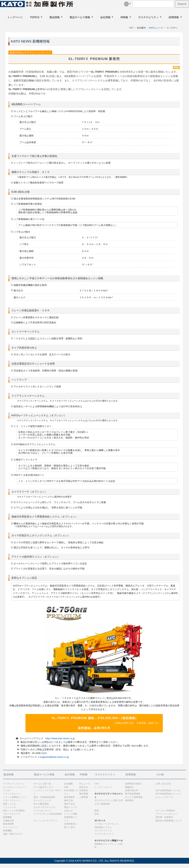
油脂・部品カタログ (13, 834)
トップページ (15, 17)
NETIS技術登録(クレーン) (168, 794)
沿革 (66, 787)
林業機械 (7, 831)
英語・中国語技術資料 (44, 797)
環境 (97, 811)
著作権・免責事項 (164, 817)
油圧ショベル (9, 804)
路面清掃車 (8, 824)
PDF (176, 68)
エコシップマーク (164, 797)
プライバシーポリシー (166, 814)
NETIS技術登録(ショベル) (168, 790)
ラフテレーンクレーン (14, 784)
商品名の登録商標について (169, 821)
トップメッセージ (103, 787)
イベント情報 (71, 814)
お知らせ (68, 811)
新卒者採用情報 (133, 794)
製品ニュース (71, 807)
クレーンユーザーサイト (45, 821)
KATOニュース (156, 28)
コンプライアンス (103, 831)
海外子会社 (69, 804)
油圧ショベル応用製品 (14, 811)
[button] (128, 4)
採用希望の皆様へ (134, 784)
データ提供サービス (43, 787)
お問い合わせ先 (163, 784)
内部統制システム (103, 827)
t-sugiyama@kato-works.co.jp (54, 757)
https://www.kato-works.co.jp (60, 738)
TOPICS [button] (35, 17)
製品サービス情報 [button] (80, 17)
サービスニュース (42, 800)
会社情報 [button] (106, 17)
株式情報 (84, 794)
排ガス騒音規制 (41, 804)
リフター (7, 790)
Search (182, 4)
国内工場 (68, 800)
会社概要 (68, 784)
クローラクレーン (12, 800)
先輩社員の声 (132, 790)
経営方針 (84, 787)
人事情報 (84, 797)
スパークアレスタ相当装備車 (48, 814)
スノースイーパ (11, 827)
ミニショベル (9, 807)
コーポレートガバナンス (106, 824)
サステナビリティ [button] (149, 17)
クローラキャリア (12, 814)
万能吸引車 (8, 821)
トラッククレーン (12, 794)
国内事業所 (69, 797)
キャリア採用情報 (134, 797)
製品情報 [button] (55, 17)
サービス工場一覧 (42, 784)
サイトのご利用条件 (165, 811)
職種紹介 (129, 787)
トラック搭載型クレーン (15, 797)
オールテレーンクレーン (15, 787)
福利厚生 (129, 800)
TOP (131, 28)
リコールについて (42, 811)
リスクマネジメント (104, 834)
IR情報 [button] (125, 17)
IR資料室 (84, 790)
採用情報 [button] (174, 17)
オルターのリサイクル (44, 807)
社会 (97, 814)
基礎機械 (7, 817)
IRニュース (85, 784)
